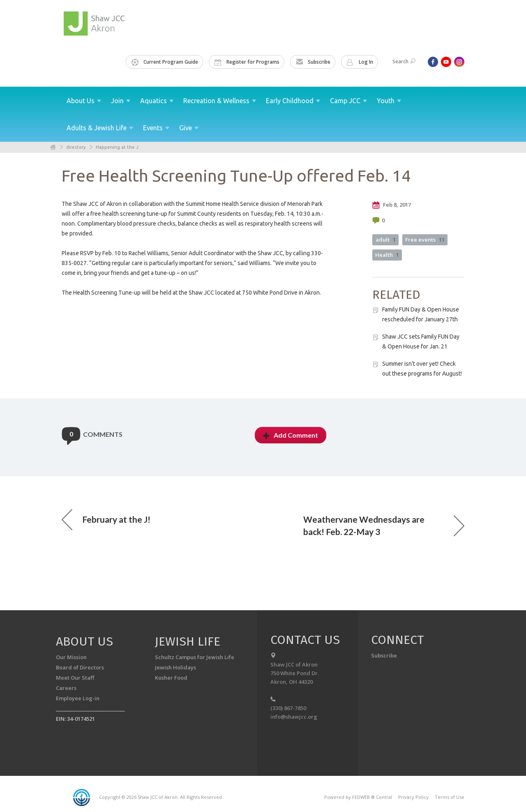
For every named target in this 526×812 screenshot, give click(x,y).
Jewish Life (188, 641)
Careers (66, 688)
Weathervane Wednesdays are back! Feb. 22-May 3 (384, 525)
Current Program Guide (165, 62)
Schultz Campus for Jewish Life (195, 657)
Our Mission (71, 657)
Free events (425, 240)
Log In (360, 62)
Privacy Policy (413, 797)
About (84, 101)
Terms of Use (450, 797)
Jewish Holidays (175, 667)
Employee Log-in (78, 698)
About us (84, 641)
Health (387, 255)
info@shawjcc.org (294, 717)
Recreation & (220, 101)
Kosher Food (171, 678)
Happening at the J (117, 147)
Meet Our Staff (75, 678)
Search (404, 61)
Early (293, 101)
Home (53, 147)
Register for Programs (247, 62)
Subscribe (313, 62)
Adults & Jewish (100, 128)
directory (76, 147)
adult (386, 240)
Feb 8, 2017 (392, 205)
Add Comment (291, 435)
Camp (348, 101)
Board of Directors (80, 667)
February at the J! (106, 519)
